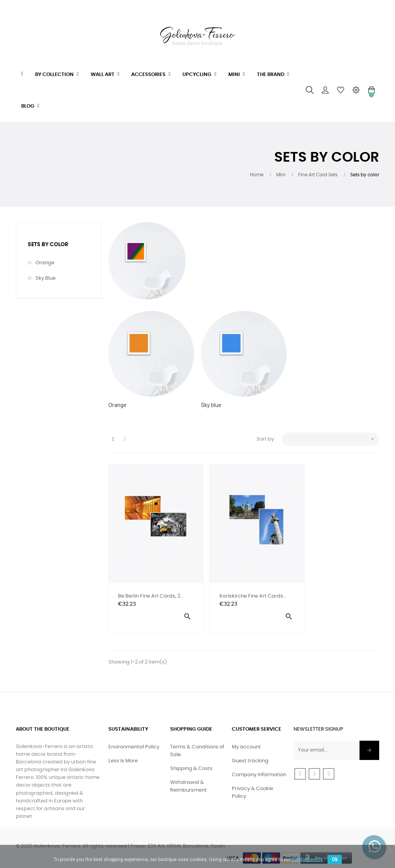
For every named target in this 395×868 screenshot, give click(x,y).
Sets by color (48, 245)
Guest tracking (250, 751)
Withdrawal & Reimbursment (188, 776)
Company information (259, 765)
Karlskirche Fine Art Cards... (234, 586)
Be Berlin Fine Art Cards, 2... (151, 585)
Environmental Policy (134, 737)
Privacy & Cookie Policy (252, 783)
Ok (335, 860)
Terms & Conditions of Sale (197, 741)
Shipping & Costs (191, 759)
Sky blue (46, 278)
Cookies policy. (308, 860)
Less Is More (123, 751)
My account (246, 737)
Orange (45, 263)
